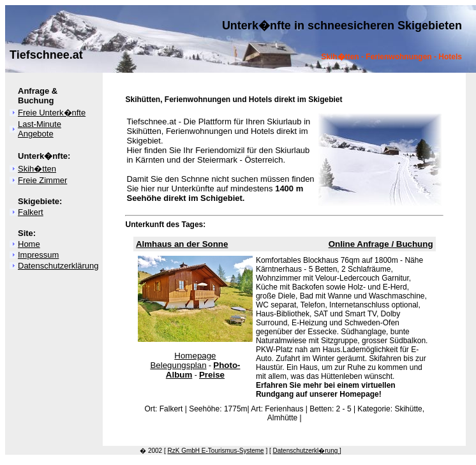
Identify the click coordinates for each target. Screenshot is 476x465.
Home (29, 244)
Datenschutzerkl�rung (307, 451)
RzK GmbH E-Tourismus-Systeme (216, 451)
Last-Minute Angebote (40, 129)
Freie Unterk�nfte (52, 113)
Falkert (31, 212)
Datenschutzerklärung (58, 266)
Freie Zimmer (42, 180)
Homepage (195, 356)
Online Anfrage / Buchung (381, 244)
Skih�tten (37, 169)
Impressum (38, 255)
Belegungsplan (178, 365)
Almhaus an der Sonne (182, 244)
